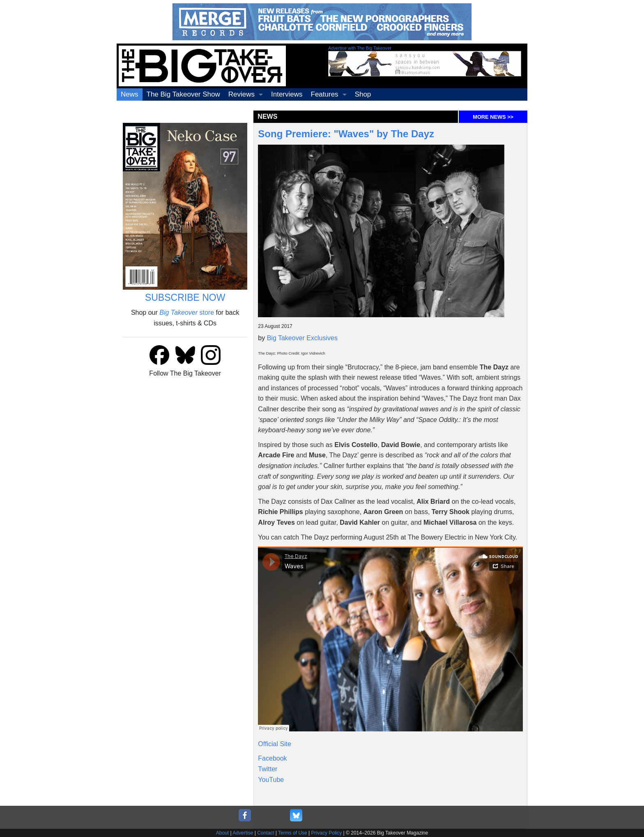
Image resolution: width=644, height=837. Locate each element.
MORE (493, 117)
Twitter (268, 769)
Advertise (243, 833)
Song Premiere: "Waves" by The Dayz (346, 134)
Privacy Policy (327, 833)
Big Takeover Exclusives (302, 338)
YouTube (271, 780)
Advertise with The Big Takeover (360, 48)
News (130, 94)
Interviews (287, 94)
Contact (266, 833)
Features (325, 94)
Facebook (272, 758)
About (222, 833)
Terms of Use (293, 833)
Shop (363, 94)
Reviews (241, 94)
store (187, 312)
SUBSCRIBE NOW (185, 297)
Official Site (275, 744)
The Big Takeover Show (183, 94)
